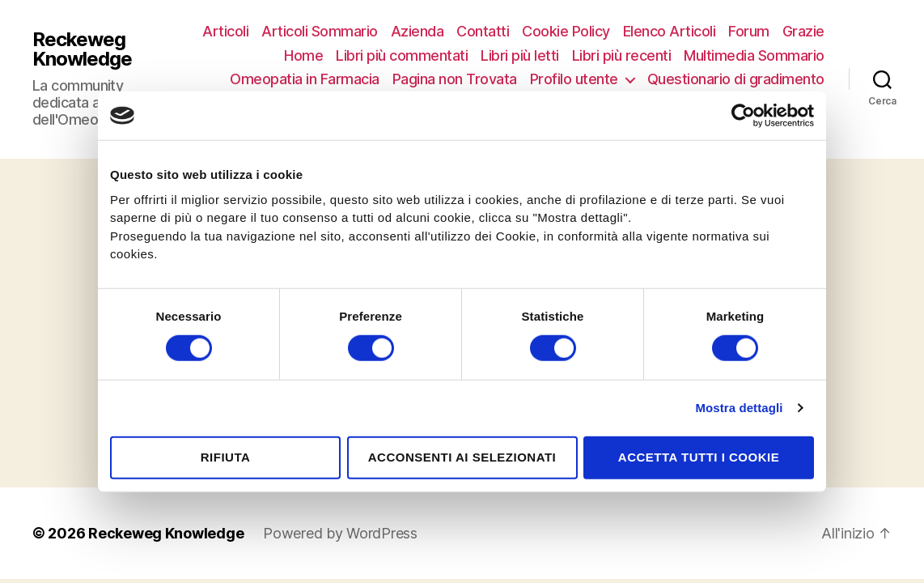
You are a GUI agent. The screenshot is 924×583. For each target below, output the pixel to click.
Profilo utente (574, 79)
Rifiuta (226, 457)
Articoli (225, 31)
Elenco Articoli (670, 31)
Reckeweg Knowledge (82, 49)
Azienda (417, 31)
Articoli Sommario (320, 31)
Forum (749, 31)
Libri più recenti (622, 55)
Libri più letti (520, 55)
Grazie (803, 31)
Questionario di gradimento (736, 79)
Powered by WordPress (340, 533)
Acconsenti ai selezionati (462, 457)
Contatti (483, 31)
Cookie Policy (566, 31)
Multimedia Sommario (754, 55)
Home (303, 55)
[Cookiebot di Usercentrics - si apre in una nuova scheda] (743, 116)
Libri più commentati (402, 55)
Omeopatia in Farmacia (305, 79)
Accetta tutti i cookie (699, 457)
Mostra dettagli (739, 408)
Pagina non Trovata (455, 79)
